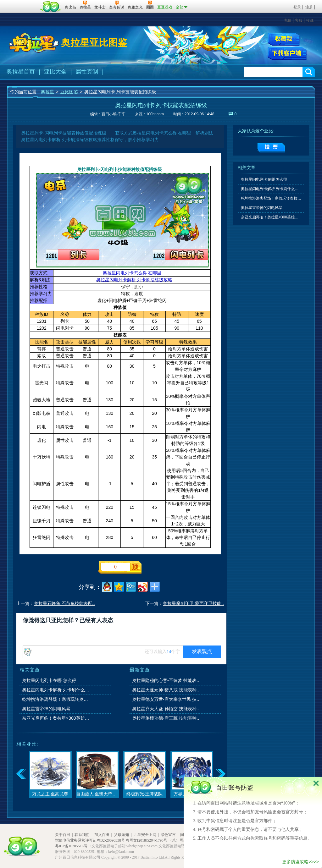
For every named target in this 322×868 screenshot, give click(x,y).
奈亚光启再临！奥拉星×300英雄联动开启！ (57, 718)
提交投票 (271, 148)
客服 (299, 20)
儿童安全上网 (145, 835)
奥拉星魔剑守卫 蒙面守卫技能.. (193, 603)
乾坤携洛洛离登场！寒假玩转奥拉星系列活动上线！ (57, 699)
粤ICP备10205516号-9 (73, 846)
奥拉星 (47, 92)
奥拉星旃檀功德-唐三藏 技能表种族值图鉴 (167, 718)
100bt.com (155, 114)
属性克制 (87, 72)
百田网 (51, 7)
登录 (297, 7)
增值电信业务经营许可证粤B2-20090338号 (90, 840)
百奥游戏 (23, 3)
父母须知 (121, 835)
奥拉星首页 (21, 72)
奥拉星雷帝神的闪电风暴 (46, 709)
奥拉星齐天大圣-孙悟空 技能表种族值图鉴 (167, 709)
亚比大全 (55, 72)
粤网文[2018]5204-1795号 (147, 840)
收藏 (310, 20)
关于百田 (63, 835)
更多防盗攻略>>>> (300, 862)
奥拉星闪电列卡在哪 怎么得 (49, 680)
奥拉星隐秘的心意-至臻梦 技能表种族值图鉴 (167, 680)
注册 (309, 7)
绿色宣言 (168, 835)
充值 (288, 20)
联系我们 (82, 835)
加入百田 (102, 835)
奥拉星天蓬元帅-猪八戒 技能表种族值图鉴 (167, 690)
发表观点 (202, 651)
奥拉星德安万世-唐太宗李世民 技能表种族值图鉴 (167, 699)
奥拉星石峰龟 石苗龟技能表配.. (64, 603)
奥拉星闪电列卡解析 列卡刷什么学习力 (57, 690)
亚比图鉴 (69, 92)
